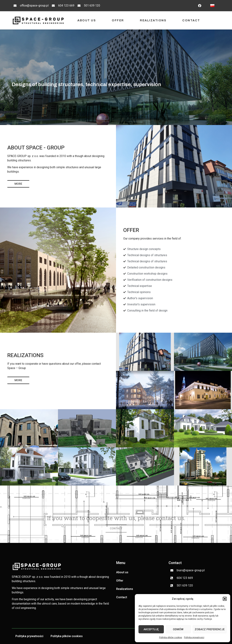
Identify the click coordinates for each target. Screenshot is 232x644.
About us (87, 20)
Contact (191, 20)
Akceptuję (151, 629)
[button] (225, 599)
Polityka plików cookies (171, 637)
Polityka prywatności (194, 637)
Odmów (178, 629)
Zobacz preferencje (210, 629)
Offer (118, 20)
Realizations (153, 20)
